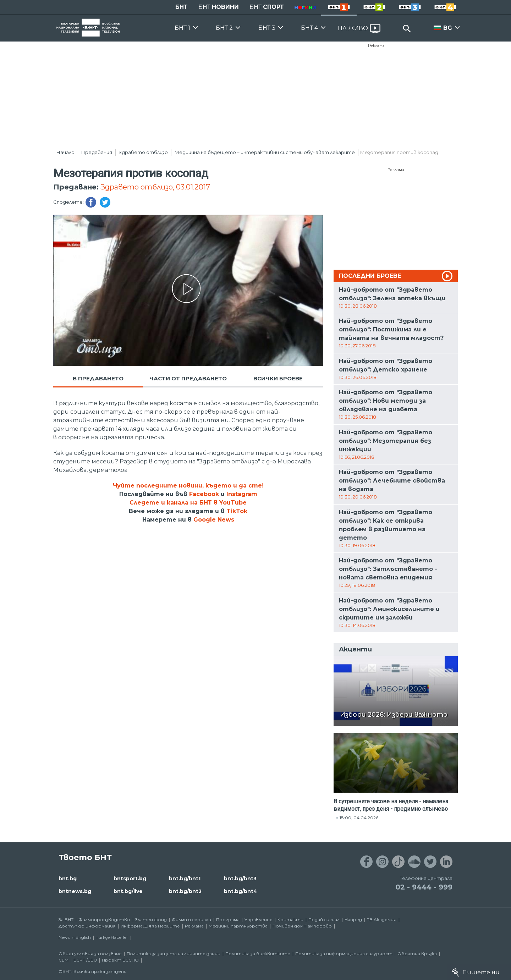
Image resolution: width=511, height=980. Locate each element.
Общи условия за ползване (90, 954)
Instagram (242, 494)
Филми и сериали (191, 920)
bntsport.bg (130, 879)
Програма (228, 920)
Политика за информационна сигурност (344, 954)
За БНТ (66, 920)
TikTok (237, 511)
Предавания (97, 152)
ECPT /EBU (85, 960)
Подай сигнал (324, 920)
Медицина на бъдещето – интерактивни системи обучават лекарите (265, 152)
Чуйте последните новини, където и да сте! (188, 486)
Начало (65, 152)
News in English (75, 937)
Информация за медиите (150, 926)
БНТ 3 (267, 28)
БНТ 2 (224, 28)
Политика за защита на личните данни (174, 954)
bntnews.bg (75, 891)
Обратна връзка (417, 954)
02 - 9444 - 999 (424, 887)
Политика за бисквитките (258, 954)
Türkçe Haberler (112, 937)
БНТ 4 (309, 28)
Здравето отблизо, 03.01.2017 (155, 187)
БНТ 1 (182, 28)
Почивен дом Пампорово (302, 926)
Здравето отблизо (143, 152)
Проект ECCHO (120, 960)
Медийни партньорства (238, 926)
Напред (353, 920)
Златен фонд (151, 920)
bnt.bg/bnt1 (185, 879)
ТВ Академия (382, 920)
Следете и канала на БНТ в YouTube (188, 503)
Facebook (204, 494)
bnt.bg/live (128, 891)
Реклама (376, 45)
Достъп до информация (87, 926)
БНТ (182, 7)
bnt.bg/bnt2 (185, 891)
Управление (259, 920)
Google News (214, 520)
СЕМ (64, 960)
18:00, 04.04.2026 (359, 818)
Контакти (290, 920)
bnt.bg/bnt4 (241, 891)
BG (448, 28)
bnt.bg (68, 879)
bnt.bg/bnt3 (240, 879)
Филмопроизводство (104, 920)
